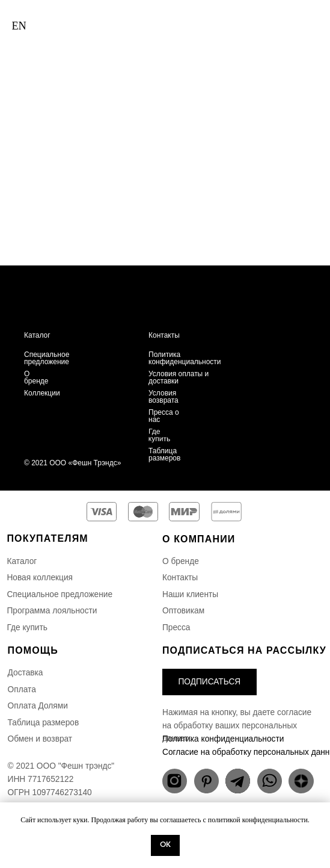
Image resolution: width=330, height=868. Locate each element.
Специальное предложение (47, 358)
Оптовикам (183, 611)
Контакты (164, 335)
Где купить (160, 435)
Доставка (26, 673)
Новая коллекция (40, 578)
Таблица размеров (164, 454)
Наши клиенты (190, 594)
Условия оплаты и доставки (179, 377)
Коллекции (42, 393)
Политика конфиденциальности (185, 358)
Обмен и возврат (40, 739)
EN (19, 26)
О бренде (36, 377)
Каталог (37, 335)
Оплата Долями (38, 706)
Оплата (22, 690)
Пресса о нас (164, 416)
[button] (209, 682)
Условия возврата (163, 397)
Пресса (176, 628)
